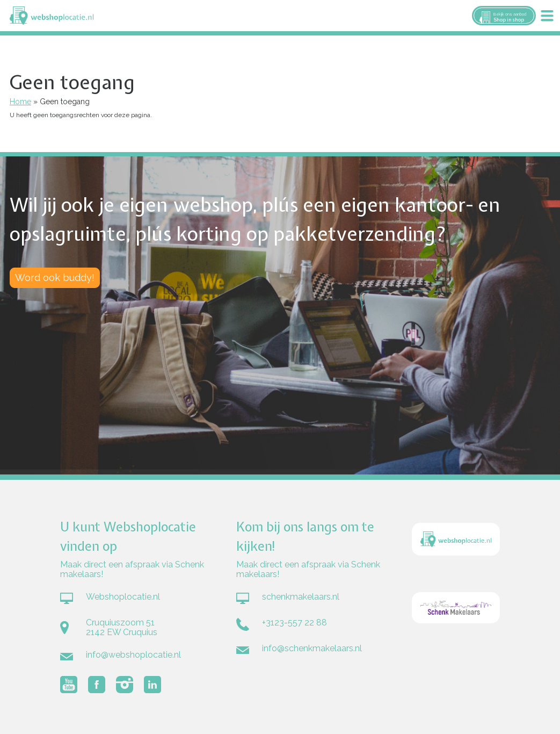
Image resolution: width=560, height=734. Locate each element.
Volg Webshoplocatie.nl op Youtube (69, 685)
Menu (547, 16)
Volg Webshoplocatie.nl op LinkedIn (152, 685)
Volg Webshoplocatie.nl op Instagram (125, 685)
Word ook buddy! (55, 278)
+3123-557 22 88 (294, 623)
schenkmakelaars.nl (301, 597)
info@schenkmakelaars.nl (312, 648)
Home (20, 102)
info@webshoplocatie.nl (133, 655)
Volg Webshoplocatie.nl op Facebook (97, 685)
